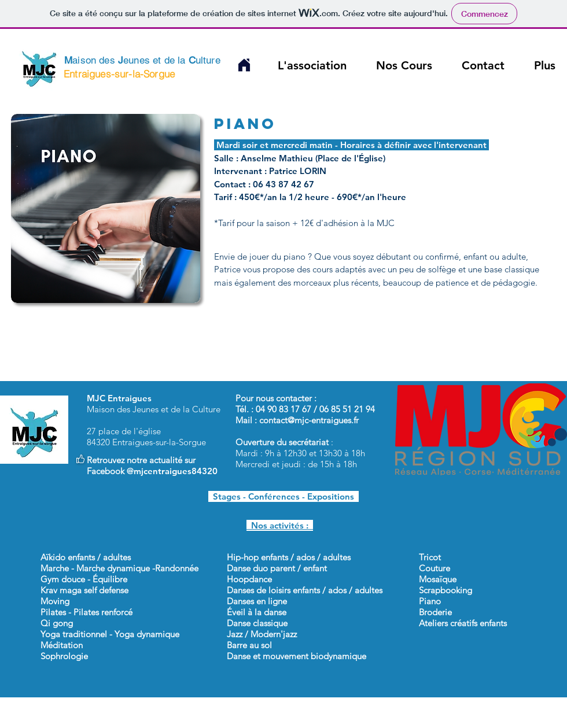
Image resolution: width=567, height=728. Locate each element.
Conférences (274, 496)
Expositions (333, 496)
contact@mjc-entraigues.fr (309, 420)
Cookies (399, 723)
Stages (224, 496)
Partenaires (355, 723)
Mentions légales (455, 723)
